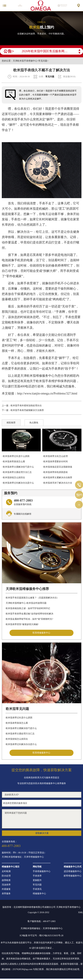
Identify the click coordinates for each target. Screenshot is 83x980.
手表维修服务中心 (42, 871)
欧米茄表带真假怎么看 (17, 723)
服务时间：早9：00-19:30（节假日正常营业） (24, 853)
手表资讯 (37, 889)
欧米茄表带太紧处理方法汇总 (20, 734)
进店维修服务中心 (73, 871)
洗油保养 (6, 885)
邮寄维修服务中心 (73, 876)
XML (81, 912)
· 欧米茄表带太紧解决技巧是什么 (18, 467)
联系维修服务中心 (41, 633)
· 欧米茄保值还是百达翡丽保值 (57, 467)
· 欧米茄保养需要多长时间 (55, 461)
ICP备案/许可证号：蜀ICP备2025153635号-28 (41, 935)
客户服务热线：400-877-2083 (41, 921)
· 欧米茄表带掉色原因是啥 (55, 472)
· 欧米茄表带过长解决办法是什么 (18, 483)
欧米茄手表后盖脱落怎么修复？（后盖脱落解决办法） (32, 598)
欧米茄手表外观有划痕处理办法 (26, 405)
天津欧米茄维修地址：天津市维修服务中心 (23, 857)
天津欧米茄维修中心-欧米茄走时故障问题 (26, 603)
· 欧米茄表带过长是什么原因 (16, 456)
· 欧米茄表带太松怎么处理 (55, 456)
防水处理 (6, 876)
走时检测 (6, 871)
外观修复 (6, 889)
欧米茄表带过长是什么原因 (19, 718)
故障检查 (6, 880)
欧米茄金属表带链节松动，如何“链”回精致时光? (29, 619)
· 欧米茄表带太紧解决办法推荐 (57, 477)
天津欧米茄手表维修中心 (25, 61)
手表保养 (37, 876)
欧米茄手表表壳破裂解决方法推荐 (27, 410)
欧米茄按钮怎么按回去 (17, 739)
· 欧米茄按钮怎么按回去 (13, 477)
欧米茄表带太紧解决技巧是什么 (21, 728)
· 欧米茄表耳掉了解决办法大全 (57, 483)
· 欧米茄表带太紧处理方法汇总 (17, 472)
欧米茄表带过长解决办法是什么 (21, 744)
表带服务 (6, 894)
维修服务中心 (39, 894)
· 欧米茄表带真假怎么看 (13, 461)
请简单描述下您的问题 (42, 819)
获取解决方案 (42, 833)
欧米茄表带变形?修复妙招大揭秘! (22, 624)
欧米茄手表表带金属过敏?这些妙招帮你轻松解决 (29, 614)
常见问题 (43, 61)
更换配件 (37, 880)
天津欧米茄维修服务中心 (37, 376)
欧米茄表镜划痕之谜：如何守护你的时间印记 (28, 608)
